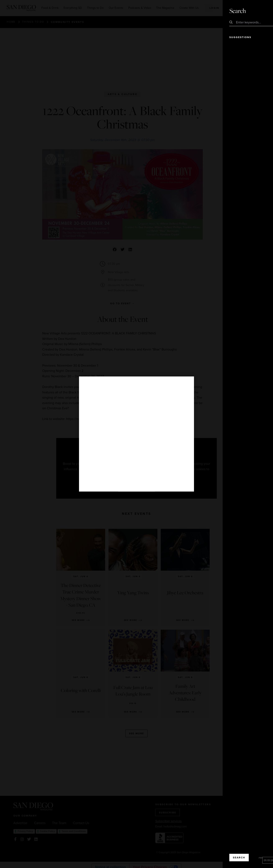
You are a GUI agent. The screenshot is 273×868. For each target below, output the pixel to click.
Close (258, 10)
